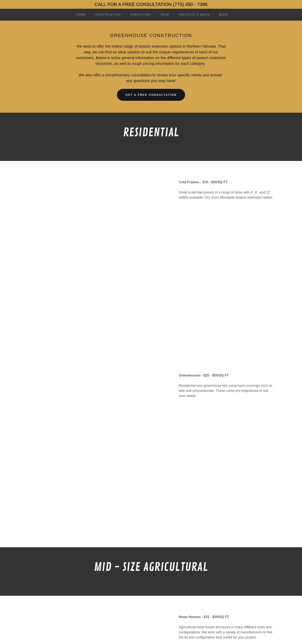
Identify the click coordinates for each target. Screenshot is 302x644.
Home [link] (81, 15)
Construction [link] (108, 15)
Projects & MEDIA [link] (194, 15)
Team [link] (165, 15)
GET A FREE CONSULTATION (151, 95)
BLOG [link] (224, 15)
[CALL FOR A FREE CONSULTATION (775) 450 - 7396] (151, 4)
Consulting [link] (140, 15)
